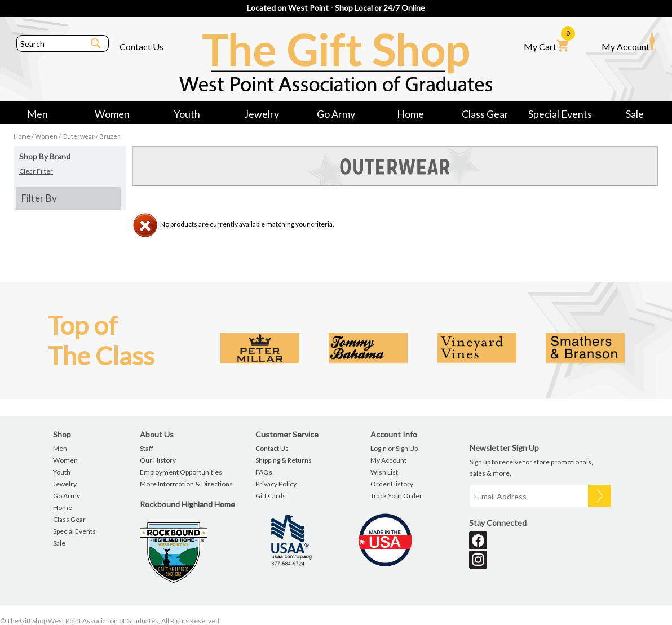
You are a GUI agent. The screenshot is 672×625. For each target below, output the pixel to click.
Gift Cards (271, 496)
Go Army (336, 114)
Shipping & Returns (284, 460)
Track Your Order (396, 496)
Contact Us (142, 46)
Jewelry (262, 114)
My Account (628, 42)
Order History (392, 484)
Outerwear (78, 136)
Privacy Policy (276, 484)
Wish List (384, 472)
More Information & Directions (186, 484)
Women (112, 114)
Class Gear (485, 114)
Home (410, 114)
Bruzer (110, 136)
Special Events (560, 114)
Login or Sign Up (394, 448)
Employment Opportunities (181, 472)
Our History (158, 460)
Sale (635, 114)
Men (37, 114)
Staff (147, 448)
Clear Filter (36, 171)
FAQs (264, 472)
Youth (187, 114)
